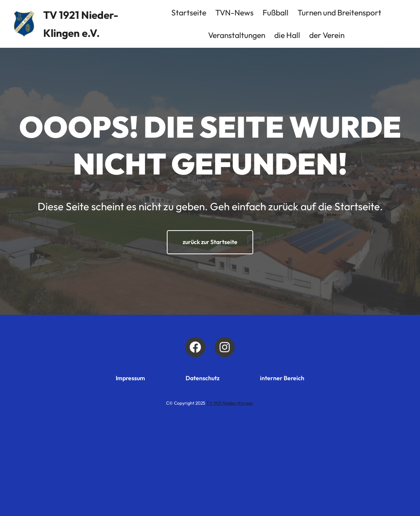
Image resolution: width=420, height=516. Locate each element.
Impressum (130, 378)
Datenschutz (202, 378)
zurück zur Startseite (210, 242)
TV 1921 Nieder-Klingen (230, 403)
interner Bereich (282, 378)
